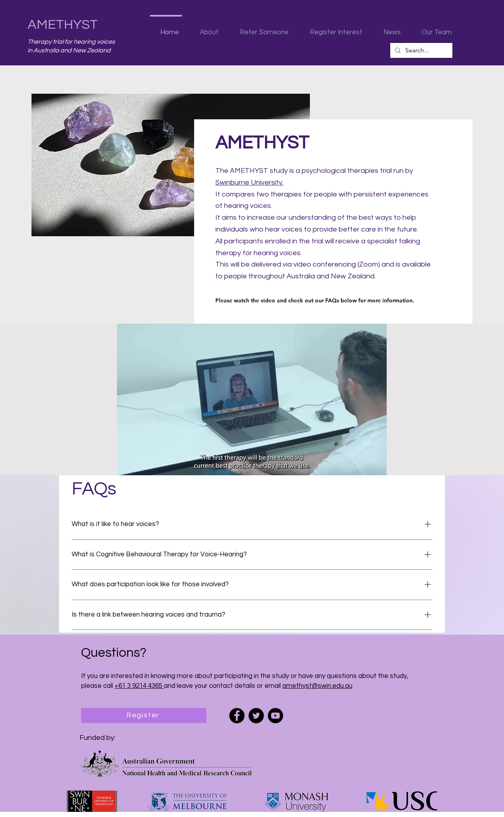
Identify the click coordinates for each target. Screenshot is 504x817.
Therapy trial (46, 42)
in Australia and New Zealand (69, 50)
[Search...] (421, 50)
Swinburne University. (249, 182)
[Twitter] (256, 716)
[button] (206, 29)
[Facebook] (237, 716)
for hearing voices (90, 42)
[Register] (144, 715)
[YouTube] (275, 716)
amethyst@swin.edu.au (317, 686)
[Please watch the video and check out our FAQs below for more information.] (326, 300)
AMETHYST (63, 25)
